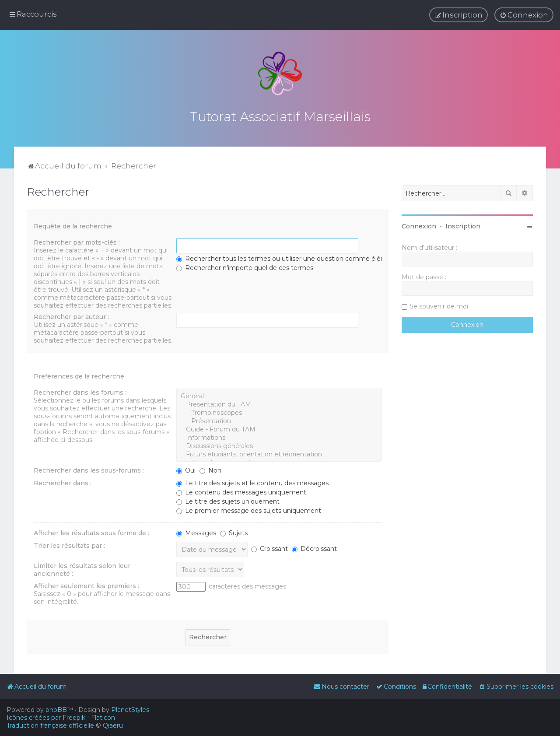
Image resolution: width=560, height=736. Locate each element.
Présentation (279, 419)
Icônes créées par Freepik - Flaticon (61, 718)
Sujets (234, 531)
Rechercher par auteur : (71, 315)
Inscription (463, 224)
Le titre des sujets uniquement (228, 500)
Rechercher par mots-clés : (77, 241)
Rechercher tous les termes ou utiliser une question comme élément (287, 257)
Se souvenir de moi (439, 305)
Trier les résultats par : (69, 544)
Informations (279, 436)
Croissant (269, 547)
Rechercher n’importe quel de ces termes (245, 266)
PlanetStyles (130, 710)
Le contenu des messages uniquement (241, 491)
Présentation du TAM (279, 403)
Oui (186, 469)
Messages (196, 531)
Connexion (419, 224)
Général (279, 394)
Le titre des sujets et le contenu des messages (252, 481)
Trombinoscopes (279, 411)
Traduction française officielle (50, 725)
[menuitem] (524, 15)
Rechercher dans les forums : (80, 391)
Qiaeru (113, 725)
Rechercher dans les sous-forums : (89, 469)
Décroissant (314, 547)
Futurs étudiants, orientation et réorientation (279, 453)
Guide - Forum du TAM (279, 428)
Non (210, 469)
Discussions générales (279, 444)
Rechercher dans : (63, 481)
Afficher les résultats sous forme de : (91, 531)
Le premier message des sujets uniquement (249, 509)
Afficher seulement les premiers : (86, 584)
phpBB (56, 710)
